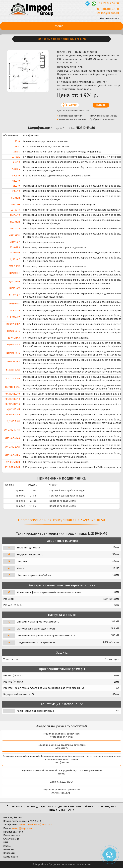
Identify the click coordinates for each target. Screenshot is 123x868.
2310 (17, 141)
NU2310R (15, 222)
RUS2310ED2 (13, 324)
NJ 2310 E (15, 259)
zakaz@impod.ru (22, 828)
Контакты (9, 853)
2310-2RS (15, 247)
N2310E (16, 169)
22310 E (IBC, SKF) (61, 793)
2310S (17, 152)
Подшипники (12, 835)
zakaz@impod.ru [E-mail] (108, 13)
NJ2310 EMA (13, 345)
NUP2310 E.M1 (12, 447)
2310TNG (15, 205)
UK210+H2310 (13, 394)
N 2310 (16, 162)
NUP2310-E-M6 (12, 430)
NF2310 (16, 176)
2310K (17, 147)
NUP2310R (14, 235)
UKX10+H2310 (13, 404)
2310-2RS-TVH (12, 467)
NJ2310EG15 (13, 331)
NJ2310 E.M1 (13, 421)
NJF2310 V (15, 288)
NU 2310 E (14, 295)
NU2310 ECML (12, 387)
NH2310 (16, 181)
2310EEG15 (14, 310)
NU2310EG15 (13, 353)
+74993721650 (25, 825)
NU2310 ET (14, 304)
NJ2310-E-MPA (12, 455)
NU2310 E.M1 (13, 370)
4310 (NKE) (62, 748)
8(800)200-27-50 (43, 825)
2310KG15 (15, 229)
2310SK (16, 157)
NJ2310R (15, 198)
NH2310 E (15, 242)
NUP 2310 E (14, 362)
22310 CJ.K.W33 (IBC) (61, 782)
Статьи (7, 846)
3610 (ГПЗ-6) (61, 762)
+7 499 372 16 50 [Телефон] (108, 3)
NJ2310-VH (14, 282)
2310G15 (15, 210)
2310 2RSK (14, 266)
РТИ (6, 842)
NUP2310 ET (13, 317)
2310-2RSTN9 (13, 415)
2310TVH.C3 (14, 338)
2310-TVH (15, 253)
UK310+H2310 (13, 399)
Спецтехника (11, 839)
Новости (9, 850)
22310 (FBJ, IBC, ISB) (61, 737)
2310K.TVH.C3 (13, 462)
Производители (13, 832)
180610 (61, 774)
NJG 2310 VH (13, 409)
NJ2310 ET (15, 273)
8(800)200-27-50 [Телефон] (108, 9)
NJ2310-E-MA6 (12, 438)
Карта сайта (11, 857)
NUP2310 (15, 215)
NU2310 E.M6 (13, 379)
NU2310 (16, 191)
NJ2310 (16, 186)
